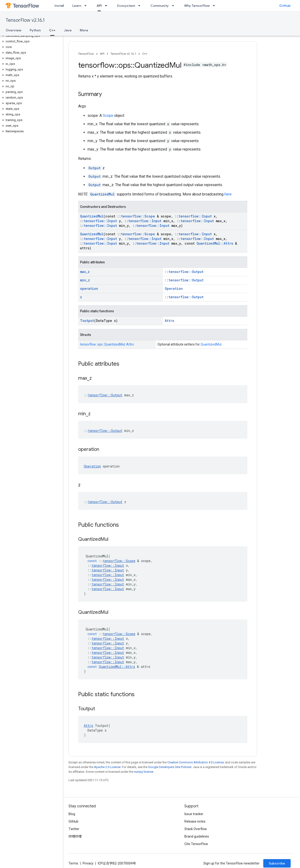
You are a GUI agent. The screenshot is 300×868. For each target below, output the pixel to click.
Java (68, 30)
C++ (145, 54)
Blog (72, 814)
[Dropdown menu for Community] (174, 6)
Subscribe (277, 863)
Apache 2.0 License (107, 767)
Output (95, 168)
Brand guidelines (197, 836)
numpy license (144, 772)
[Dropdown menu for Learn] (87, 6)
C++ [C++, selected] (52, 30)
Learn (77, 6)
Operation (174, 289)
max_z (85, 272)
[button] (31, 36)
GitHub (285, 6)
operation (89, 289)
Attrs (169, 321)
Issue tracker (194, 814)
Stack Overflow (196, 829)
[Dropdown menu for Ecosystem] (141, 6)
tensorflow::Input (195, 216)
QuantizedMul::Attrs (215, 243)
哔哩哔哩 (75, 836)
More (84, 30)
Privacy (88, 863)
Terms (73, 863)
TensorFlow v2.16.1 (25, 20)
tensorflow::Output (186, 272)
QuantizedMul (102, 194)
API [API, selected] (99, 6)
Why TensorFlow (197, 6)
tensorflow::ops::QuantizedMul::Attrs (107, 344)
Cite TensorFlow (196, 844)
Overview (13, 30)
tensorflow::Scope (138, 216)
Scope (108, 116)
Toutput (87, 321)
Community (160, 6)
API (102, 54)
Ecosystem (126, 6)
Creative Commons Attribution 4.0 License (196, 762)
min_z (85, 280)
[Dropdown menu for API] (107, 6)
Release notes (195, 821)
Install (59, 6)
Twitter (74, 829)
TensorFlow (86, 54)
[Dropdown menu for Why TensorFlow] (215, 6)
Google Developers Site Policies (170, 767)
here (228, 194)
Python (35, 30)
